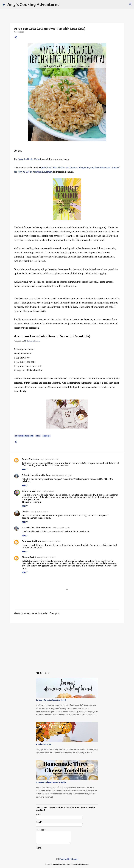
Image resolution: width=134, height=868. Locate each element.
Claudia (26, 512)
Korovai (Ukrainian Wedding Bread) (51, 700)
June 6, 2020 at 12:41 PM (51, 541)
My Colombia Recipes (32, 341)
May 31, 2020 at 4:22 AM (46, 491)
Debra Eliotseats (30, 459)
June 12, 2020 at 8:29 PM (46, 557)
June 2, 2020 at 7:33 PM (61, 528)
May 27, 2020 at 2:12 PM (49, 459)
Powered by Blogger (67, 859)
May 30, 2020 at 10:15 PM (62, 475)
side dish (46, 436)
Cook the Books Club (24, 436)
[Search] (63, 5)
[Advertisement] (67, 645)
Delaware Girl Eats (31, 541)
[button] (16, 37)
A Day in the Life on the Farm (37, 475)
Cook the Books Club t (29, 159)
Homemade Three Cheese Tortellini (51, 782)
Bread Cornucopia (43, 744)
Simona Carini (29, 557)
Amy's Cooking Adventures (33, 4)
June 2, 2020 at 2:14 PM (39, 512)
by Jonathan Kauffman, (41, 172)
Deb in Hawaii (29, 491)
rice (38, 436)
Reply (25, 470)
